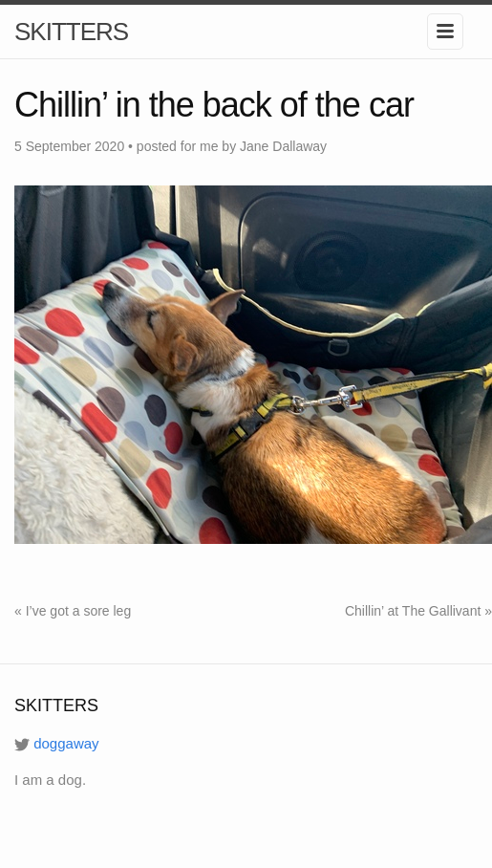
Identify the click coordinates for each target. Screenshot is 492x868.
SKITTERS (71, 32)
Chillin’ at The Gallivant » (418, 611)
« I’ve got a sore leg (73, 611)
